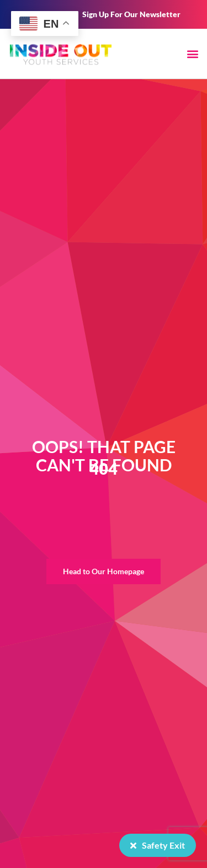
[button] (192, 53)
